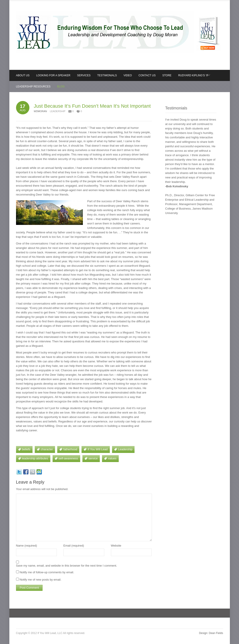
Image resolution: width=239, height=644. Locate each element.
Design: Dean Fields (211, 633)
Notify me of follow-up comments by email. (47, 572)
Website (116, 546)
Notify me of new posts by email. (40, 580)
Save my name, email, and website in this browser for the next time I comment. (67, 566)
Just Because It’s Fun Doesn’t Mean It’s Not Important (92, 106)
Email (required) (74, 546)
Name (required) (27, 546)
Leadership (58, 111)
